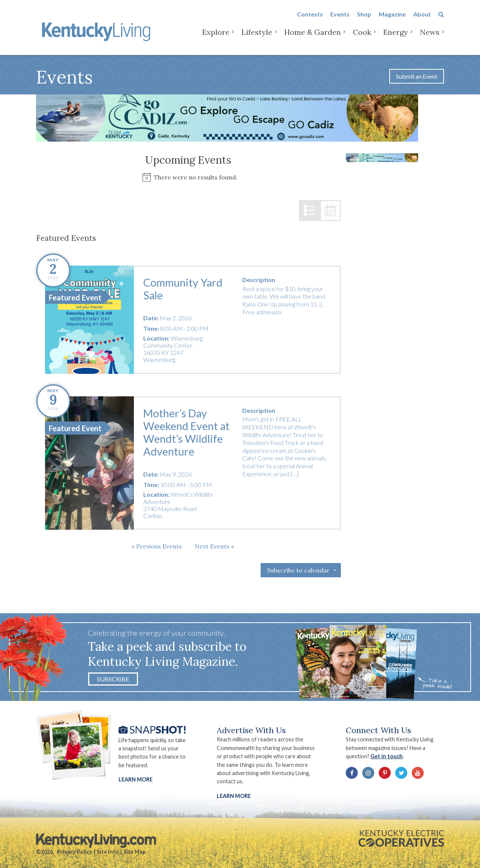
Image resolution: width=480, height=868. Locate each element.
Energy (396, 37)
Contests (310, 19)
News (430, 37)
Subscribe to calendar (298, 570)
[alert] (188, 177)
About (422, 19)
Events (340, 19)
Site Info (108, 852)
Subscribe (113, 679)
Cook (362, 37)
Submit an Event (417, 76)
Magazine (392, 19)
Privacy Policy (75, 852)
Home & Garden (313, 37)
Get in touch (387, 756)
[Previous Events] (157, 546)
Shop (364, 19)
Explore (216, 37)
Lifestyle (257, 37)
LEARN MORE (234, 796)
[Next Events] (214, 546)
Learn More (136, 779)
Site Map (134, 852)
